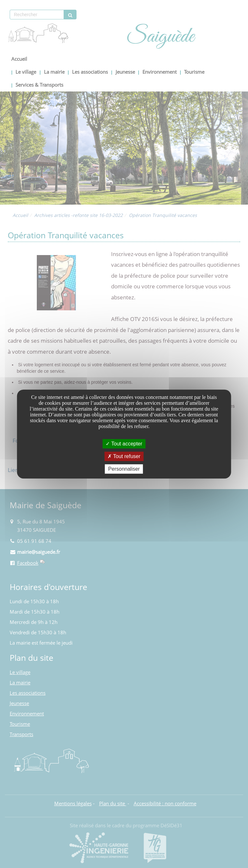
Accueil (19, 59)
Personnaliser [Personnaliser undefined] (124, 469)
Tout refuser (124, 456)
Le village (26, 72)
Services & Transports (39, 85)
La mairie (54, 72)
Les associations (90, 72)
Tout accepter (124, 444)
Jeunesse (125, 72)
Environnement (160, 72)
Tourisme (194, 72)
